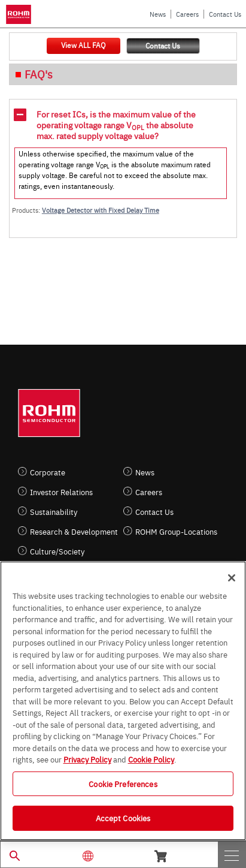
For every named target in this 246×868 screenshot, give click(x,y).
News (158, 14)
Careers (187, 14)
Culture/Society (57, 551)
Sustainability (54, 512)
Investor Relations (61, 492)
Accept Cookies (123, 818)
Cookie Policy (151, 759)
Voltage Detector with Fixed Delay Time (101, 210)
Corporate (48, 472)
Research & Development (74, 531)
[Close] (232, 578)
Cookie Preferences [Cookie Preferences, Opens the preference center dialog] (123, 783)
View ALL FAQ (83, 45)
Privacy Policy (87, 759)
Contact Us (225, 14)
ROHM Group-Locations (176, 531)
